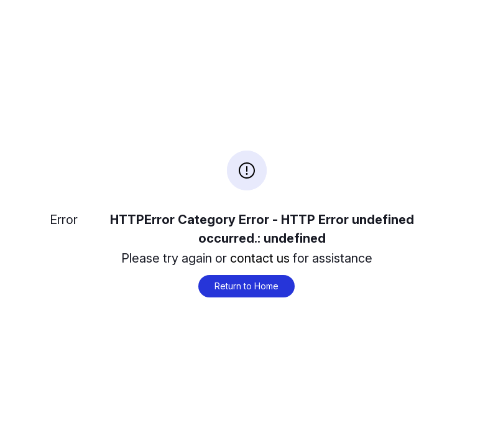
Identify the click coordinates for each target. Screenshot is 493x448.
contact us (260, 258)
